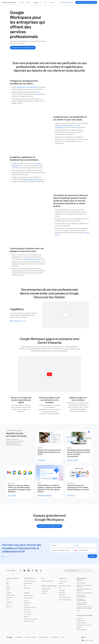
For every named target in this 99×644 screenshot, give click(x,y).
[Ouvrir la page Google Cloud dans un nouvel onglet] (80, 618)
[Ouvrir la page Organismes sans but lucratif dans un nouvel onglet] (31, 619)
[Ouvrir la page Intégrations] (62, 595)
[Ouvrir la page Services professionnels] (30, 607)
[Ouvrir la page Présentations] (10, 597)
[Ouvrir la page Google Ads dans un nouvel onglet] (80, 627)
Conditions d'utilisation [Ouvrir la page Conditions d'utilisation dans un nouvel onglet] (31, 637)
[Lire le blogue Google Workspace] (12, 496)
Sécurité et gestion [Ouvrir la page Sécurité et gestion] (30, 578)
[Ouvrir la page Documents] (9, 593)
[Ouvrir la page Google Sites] (32, 87)
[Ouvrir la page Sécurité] (61, 583)
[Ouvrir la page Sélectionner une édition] (47, 581)
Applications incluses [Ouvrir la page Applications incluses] (13, 578)
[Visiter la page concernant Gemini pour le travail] (71, 496)
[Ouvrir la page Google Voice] (45, 591)
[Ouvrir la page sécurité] (39, 94)
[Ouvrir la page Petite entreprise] (28, 598)
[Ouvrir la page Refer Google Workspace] (65, 600)
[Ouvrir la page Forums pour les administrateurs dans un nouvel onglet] (85, 593)
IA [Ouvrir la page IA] (41, 2)
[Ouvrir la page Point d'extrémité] (28, 583)
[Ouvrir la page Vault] (25, 586)
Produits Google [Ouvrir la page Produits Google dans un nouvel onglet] (55, 637)
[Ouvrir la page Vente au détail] (28, 603)
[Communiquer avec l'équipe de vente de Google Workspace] (86, 2)
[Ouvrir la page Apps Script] (9, 607)
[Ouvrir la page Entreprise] (26, 600)
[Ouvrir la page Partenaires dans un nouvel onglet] (62, 590)
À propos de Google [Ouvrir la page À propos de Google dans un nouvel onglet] (43, 637)
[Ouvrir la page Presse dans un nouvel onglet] (78, 611)
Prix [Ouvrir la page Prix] (45, 2)
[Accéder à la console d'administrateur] (66, 2)
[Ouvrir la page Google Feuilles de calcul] (31, 179)
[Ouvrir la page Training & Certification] (65, 597)
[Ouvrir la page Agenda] (8, 588)
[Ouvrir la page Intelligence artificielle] (29, 621)
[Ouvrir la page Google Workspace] (9, 2)
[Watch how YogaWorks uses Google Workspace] (15, 321)
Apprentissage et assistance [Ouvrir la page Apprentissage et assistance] (82, 579)
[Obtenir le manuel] (72, 460)
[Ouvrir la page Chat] (8, 586)
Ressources (52, 2)
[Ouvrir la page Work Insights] (27, 588)
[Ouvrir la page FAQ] (60, 588)
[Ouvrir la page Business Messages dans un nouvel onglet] (81, 630)
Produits (29, 2)
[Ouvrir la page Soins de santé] (27, 612)
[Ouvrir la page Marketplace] (62, 593)
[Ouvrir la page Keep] (8, 604)
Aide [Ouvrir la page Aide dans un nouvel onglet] (62, 637)
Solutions (21, 2)
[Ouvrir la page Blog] (14, 571)
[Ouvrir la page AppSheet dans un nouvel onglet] (44, 593)
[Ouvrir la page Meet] (37, 259)
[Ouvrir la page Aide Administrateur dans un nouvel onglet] (81, 583)
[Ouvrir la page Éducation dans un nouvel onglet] (26, 617)
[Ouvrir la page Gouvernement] (28, 614)
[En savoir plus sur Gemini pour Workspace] (42, 460)
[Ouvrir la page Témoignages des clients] (65, 586)
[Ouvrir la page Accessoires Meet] (46, 589)
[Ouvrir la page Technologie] (27, 610)
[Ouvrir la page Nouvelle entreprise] (29, 596)
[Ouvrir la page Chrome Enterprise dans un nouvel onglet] (81, 623)
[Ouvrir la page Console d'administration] (30, 581)
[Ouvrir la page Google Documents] (67, 125)
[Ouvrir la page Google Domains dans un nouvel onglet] (81, 620)
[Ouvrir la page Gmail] (8, 581)
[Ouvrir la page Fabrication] (27, 605)
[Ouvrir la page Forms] (8, 600)
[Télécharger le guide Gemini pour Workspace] (45, 496)
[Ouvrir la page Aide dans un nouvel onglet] (84, 637)
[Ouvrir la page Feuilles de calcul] (10, 595)
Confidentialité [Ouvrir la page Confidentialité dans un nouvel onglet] (19, 637)
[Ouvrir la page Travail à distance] (63, 581)
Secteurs (36, 2)
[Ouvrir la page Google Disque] (21, 87)
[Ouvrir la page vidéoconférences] (29, 259)
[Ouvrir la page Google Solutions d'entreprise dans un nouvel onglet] (84, 625)
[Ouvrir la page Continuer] (92, 556)
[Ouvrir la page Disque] (8, 590)
